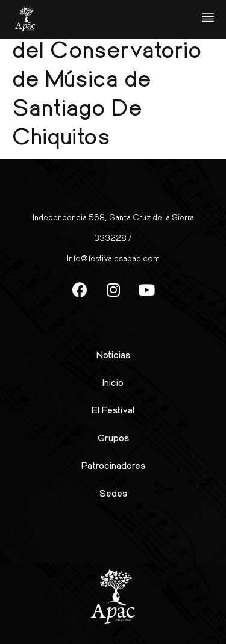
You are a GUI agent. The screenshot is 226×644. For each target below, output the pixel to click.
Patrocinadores (113, 465)
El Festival (113, 410)
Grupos (113, 437)
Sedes (113, 493)
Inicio (113, 382)
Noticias (113, 354)
